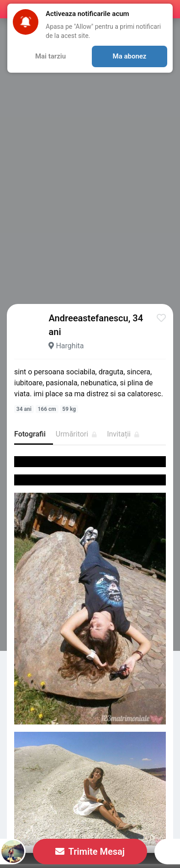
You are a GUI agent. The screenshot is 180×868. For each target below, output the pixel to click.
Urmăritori (76, 434)
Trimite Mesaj (90, 852)
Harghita (70, 346)
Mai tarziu (50, 56)
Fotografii (30, 434)
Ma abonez (130, 56)
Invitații (123, 434)
